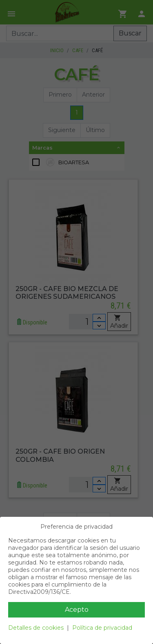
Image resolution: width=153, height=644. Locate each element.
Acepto (77, 610)
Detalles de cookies (36, 628)
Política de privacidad (102, 628)
